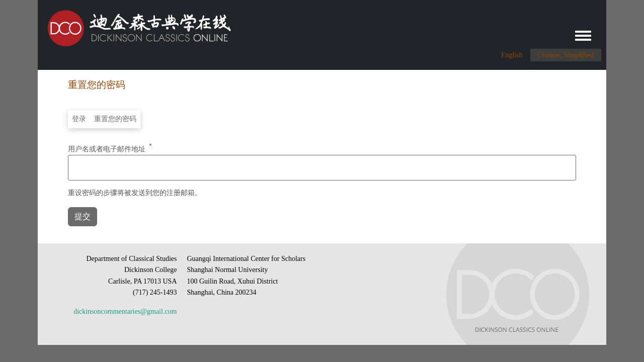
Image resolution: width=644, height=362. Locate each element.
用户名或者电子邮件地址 (107, 148)
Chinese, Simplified (566, 55)
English (512, 55)
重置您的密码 (115, 119)
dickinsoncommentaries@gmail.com (125, 311)
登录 (79, 119)
